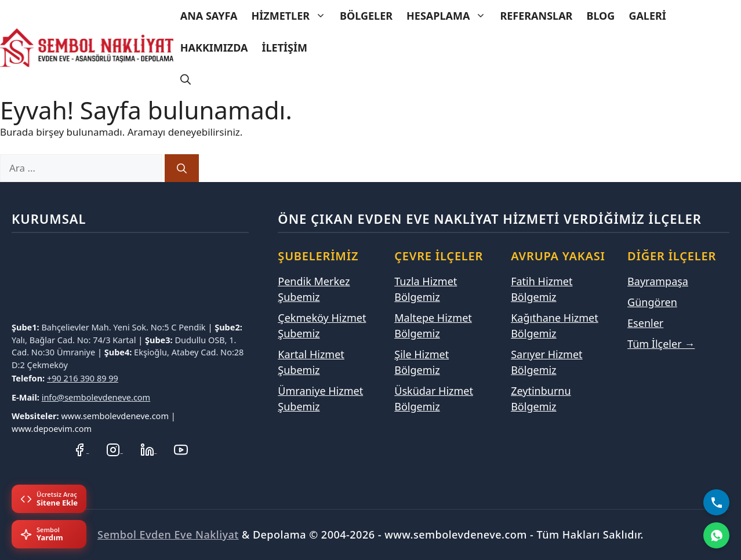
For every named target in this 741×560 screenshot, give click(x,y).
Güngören (652, 302)
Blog (600, 16)
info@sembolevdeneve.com (96, 397)
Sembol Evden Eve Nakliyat (168, 534)
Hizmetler (292, 16)
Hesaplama (450, 16)
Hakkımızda (214, 48)
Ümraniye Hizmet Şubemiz (320, 399)
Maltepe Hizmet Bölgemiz (433, 326)
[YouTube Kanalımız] (181, 449)
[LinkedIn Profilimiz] (148, 449)
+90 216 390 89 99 (83, 378)
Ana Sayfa (209, 16)
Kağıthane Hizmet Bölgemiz (555, 326)
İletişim (285, 48)
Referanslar (536, 16)
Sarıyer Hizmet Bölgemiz (546, 362)
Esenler (645, 323)
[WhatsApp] (716, 535)
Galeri (647, 16)
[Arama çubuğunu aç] (186, 80)
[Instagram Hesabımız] (114, 449)
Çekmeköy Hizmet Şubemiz (322, 326)
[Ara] (182, 168)
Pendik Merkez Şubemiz (314, 289)
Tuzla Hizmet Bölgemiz (426, 289)
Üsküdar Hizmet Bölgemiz (434, 399)
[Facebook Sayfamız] (81, 449)
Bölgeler (366, 16)
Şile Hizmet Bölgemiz (422, 362)
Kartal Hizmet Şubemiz (311, 362)
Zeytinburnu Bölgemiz (541, 399)
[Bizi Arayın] (716, 502)
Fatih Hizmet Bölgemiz (542, 289)
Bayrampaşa (658, 281)
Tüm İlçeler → (661, 344)
